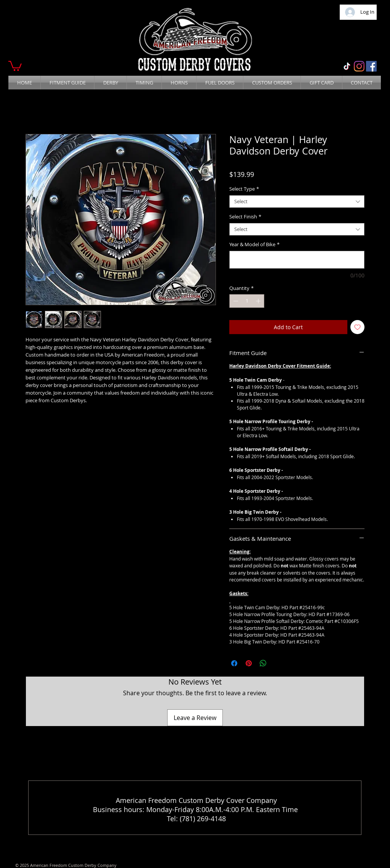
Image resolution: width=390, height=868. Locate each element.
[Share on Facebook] (234, 663)
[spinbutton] (247, 301)
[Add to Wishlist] (357, 327)
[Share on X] (278, 663)
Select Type (244, 189)
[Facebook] (371, 66)
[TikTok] (347, 66)
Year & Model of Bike (254, 245)
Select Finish (245, 217)
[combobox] (297, 202)
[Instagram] (359, 66)
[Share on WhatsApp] (263, 663)
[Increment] (259, 301)
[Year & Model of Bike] (297, 260)
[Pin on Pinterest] (249, 663)
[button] (15, 65)
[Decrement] (235, 301)
